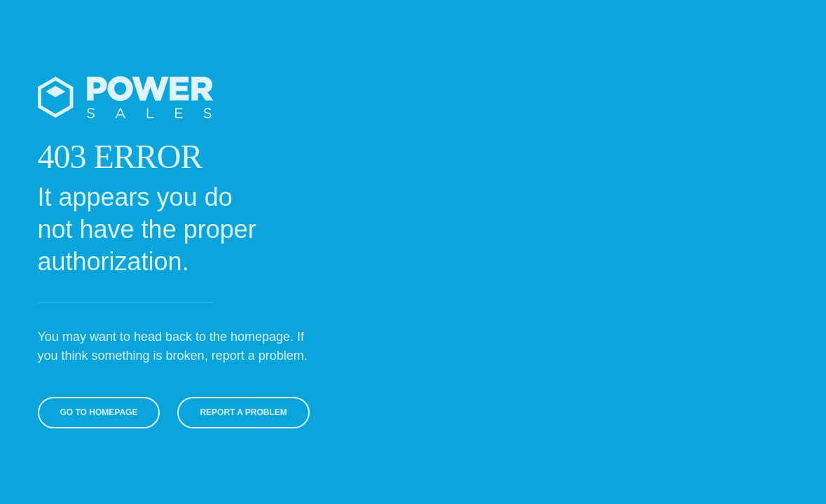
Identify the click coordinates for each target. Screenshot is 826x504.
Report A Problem (241, 412)
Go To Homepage (97, 412)
